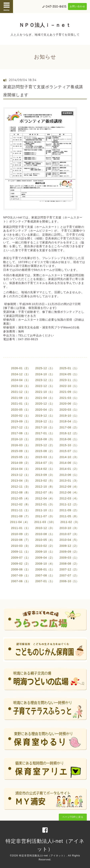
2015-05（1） (21, 457)
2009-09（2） (69, 552)
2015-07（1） (69, 451)
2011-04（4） (20, 522)
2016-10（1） (21, 439)
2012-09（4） (69, 487)
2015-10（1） (69, 445)
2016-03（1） (21, 445)
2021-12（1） (21, 392)
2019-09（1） (21, 421)
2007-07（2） (69, 575)
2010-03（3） (21, 546)
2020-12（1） (45, 404)
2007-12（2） (69, 569)
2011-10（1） (45, 510)
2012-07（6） (45, 492)
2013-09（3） (45, 475)
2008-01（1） (45, 569)
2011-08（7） (21, 516)
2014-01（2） (69, 469)
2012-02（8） (21, 504)
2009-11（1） (21, 552)
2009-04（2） (45, 558)
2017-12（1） (21, 427)
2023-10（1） (21, 386)
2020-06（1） (69, 404)
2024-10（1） (45, 374)
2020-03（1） (69, 410)
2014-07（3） (45, 463)
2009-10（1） (45, 552)
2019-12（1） (45, 416)
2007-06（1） (21, 581)
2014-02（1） (45, 469)
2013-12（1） (21, 475)
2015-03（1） (45, 457)
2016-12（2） (69, 433)
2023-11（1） (69, 380)
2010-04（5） (69, 540)
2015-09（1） (21, 451)
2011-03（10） (45, 522)
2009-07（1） (21, 558)
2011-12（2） (69, 504)
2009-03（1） (69, 558)
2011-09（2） (69, 510)
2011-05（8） (69, 516)
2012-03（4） (69, 498)
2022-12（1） (45, 386)
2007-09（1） (21, 575)
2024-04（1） (21, 380)
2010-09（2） (21, 534)
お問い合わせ (77, 6)
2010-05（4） (45, 540)
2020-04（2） (45, 410)
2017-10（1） (45, 427)
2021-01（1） (21, 404)
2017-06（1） (21, 433)
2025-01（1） (69, 368)
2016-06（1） (69, 439)
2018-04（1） (69, 421)
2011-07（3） (45, 516)
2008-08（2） (69, 564)
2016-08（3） (45, 439)
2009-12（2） (69, 546)
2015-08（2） (45, 451)
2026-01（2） (21, 368)
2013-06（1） (69, 475)
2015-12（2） (45, 445)
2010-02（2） (45, 546)
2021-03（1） (69, 398)
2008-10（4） (45, 564)
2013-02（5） (45, 481)
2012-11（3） (21, 487)
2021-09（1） (69, 392)
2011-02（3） (70, 522)
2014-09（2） (21, 463)
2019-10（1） (69, 416)
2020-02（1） (21, 416)
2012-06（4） (69, 492)
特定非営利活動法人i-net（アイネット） (43, 856)
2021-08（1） (21, 398)
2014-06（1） (69, 463)
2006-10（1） (69, 581)
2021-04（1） (45, 398)
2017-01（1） (45, 433)
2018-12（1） (45, 421)
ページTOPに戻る (73, 817)
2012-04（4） (45, 498)
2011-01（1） (21, 528)
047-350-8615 (56, 7)
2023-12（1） (45, 380)
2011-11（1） (21, 510)
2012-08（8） (21, 492)
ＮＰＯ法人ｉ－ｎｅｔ (45, 25)
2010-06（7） (21, 540)
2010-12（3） (45, 528)
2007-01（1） (45, 581)
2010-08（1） (45, 534)
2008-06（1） (21, 569)
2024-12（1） (21, 374)
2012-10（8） (45, 487)
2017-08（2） (69, 427)
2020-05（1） (21, 410)
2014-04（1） (21, 469)
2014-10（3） (69, 457)
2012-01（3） (45, 504)
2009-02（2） (21, 564)
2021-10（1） (45, 392)
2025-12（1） (45, 368)
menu (7, 6)
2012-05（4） (21, 498)
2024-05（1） (69, 374)
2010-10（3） (69, 528)
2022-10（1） (69, 386)
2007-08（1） (45, 575)
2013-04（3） (21, 481)
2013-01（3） (69, 481)
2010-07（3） (69, 534)
